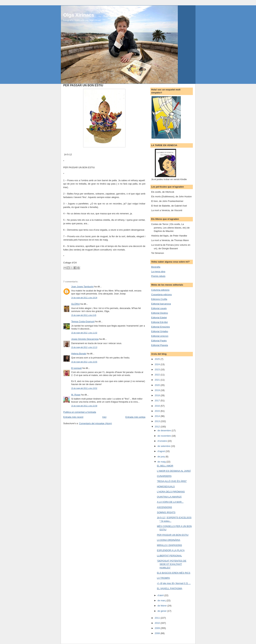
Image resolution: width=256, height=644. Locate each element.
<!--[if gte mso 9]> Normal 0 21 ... (174, 583)
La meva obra (158, 271)
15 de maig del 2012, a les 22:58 (84, 406)
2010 (158, 623)
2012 (158, 427)
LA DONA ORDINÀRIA (169, 540)
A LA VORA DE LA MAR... (170, 502)
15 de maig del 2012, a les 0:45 (84, 315)
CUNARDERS (164, 476)
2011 (158, 618)
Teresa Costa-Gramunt (83, 321)
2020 (158, 385)
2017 (158, 401)
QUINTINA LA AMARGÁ (169, 497)
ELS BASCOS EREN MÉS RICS (174, 573)
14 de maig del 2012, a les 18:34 (84, 298)
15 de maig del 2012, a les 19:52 (84, 388)
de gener (162, 611)
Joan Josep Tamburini (82, 287)
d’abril (161, 595)
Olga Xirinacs (79, 15)
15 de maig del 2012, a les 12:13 (84, 347)
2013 (158, 421)
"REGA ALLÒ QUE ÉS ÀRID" (172, 481)
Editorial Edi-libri (160, 322)
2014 (158, 416)
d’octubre (162, 441)
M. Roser (76, 395)
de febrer (162, 606)
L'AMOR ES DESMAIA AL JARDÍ (174, 471)
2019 (158, 390)
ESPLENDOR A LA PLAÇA (171, 550)
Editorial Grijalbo (160, 331)
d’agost (162, 451)
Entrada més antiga (135, 417)
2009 (158, 628)
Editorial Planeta (160, 345)
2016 (158, 406)
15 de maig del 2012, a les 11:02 (84, 333)
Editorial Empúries (161, 327)
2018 (158, 395)
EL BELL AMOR (165, 466)
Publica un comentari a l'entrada (80, 412)
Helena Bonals (79, 354)
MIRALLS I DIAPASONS (169, 545)
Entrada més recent (73, 417)
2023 (158, 370)
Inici (104, 417)
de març (162, 600)
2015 (158, 411)
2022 (158, 375)
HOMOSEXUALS (166, 487)
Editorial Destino (160, 313)
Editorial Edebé (159, 318)
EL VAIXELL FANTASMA (170, 588)
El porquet (77, 368)
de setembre (164, 446)
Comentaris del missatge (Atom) (96, 423)
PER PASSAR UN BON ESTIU (173, 535)
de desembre (165, 430)
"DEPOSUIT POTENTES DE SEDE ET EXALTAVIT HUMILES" (172, 564)
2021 (158, 380)
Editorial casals (159, 308)
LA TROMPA (163, 578)
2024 (158, 364)
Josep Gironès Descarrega (85, 339)
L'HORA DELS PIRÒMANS (171, 492)
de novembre (165, 436)
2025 (158, 359)
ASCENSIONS (164, 507)
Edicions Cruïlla (159, 299)
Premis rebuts (158, 276)
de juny (162, 457)
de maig (162, 462)
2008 (158, 633)
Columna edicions (160, 290)
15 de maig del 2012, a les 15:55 (84, 362)
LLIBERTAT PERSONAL (169, 556)
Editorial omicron (160, 336)
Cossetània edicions (162, 295)
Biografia (156, 267)
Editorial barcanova (161, 304)
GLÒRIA (76, 304)
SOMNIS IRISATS (166, 512)
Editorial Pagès (159, 341)
